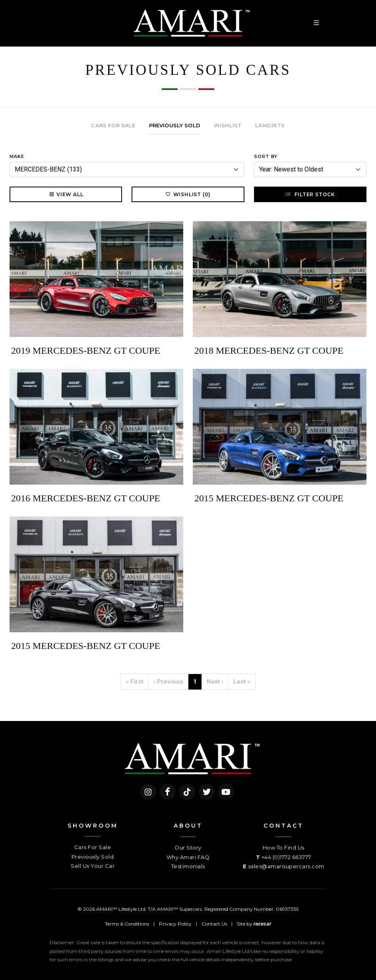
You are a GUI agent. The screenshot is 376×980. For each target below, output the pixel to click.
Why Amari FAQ (188, 857)
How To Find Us (284, 848)
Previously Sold (93, 857)
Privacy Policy (175, 924)
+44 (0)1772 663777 (286, 857)
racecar (263, 924)
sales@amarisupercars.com (286, 866)
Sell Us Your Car (93, 866)
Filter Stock (310, 194)
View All (66, 194)
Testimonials (188, 866)
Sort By (266, 156)
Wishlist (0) (188, 194)
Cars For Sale (93, 847)
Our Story (188, 848)
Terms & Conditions (127, 924)
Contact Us (214, 924)
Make (17, 156)
